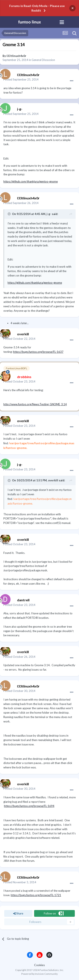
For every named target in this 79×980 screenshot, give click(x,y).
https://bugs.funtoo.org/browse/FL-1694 (29, 806)
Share (18, 913)
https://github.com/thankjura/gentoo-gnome (31, 181)
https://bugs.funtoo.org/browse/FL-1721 (36, 895)
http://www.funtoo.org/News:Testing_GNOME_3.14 (35, 404)
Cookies (39, 965)
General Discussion (43, 60)
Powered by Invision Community (39, 974)
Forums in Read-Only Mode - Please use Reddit (37, 8)
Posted (21, 79)
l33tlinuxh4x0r (16, 56)
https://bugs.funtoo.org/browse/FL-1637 (38, 352)
